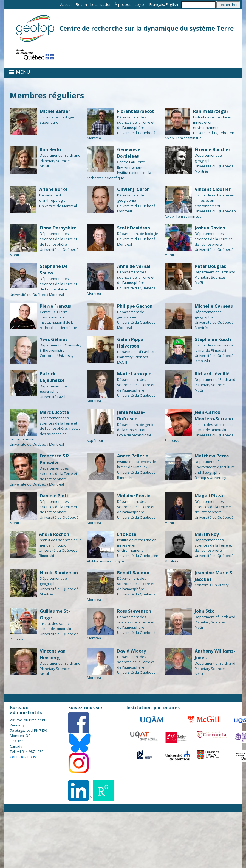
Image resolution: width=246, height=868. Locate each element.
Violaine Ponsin (134, 496)
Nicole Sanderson (59, 573)
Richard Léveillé (212, 374)
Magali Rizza (209, 496)
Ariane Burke (53, 189)
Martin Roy (207, 534)
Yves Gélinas (54, 339)
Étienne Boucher (213, 149)
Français (157, 5)
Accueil (66, 5)
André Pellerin (133, 456)
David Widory (132, 651)
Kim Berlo (50, 149)
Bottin (81, 5)
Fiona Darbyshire (58, 228)
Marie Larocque (134, 374)
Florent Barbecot (136, 111)
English (172, 5)
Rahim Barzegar (211, 111)
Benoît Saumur (133, 573)
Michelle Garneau (214, 306)
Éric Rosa (127, 534)
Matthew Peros (212, 456)
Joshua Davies (210, 228)
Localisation (101, 5)
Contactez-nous (23, 757)
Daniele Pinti (54, 496)
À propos (123, 5)
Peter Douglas (210, 266)
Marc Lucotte (54, 412)
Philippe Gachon (135, 306)
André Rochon (54, 534)
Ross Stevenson (134, 611)
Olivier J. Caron (133, 189)
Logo (139, 5)
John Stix (204, 611)
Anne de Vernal (134, 266)
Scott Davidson (134, 228)
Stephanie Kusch (213, 339)
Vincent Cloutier (213, 189)
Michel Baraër (55, 111)
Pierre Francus (55, 306)
